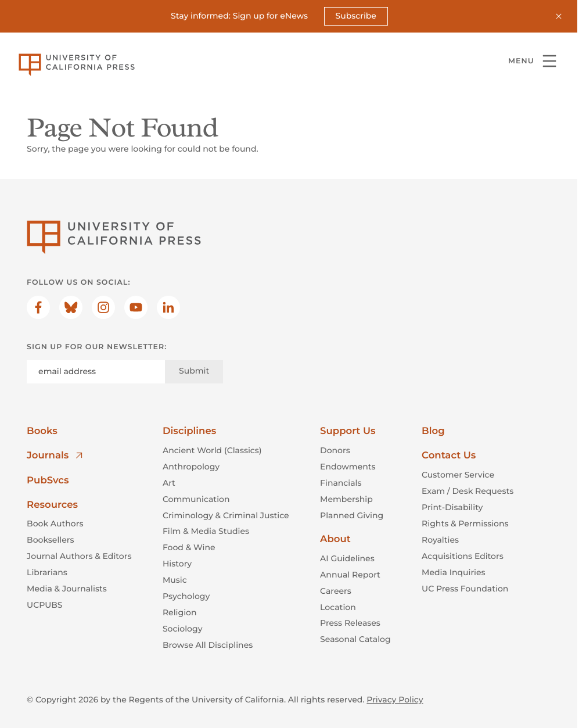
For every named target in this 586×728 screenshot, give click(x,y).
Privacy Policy (395, 699)
